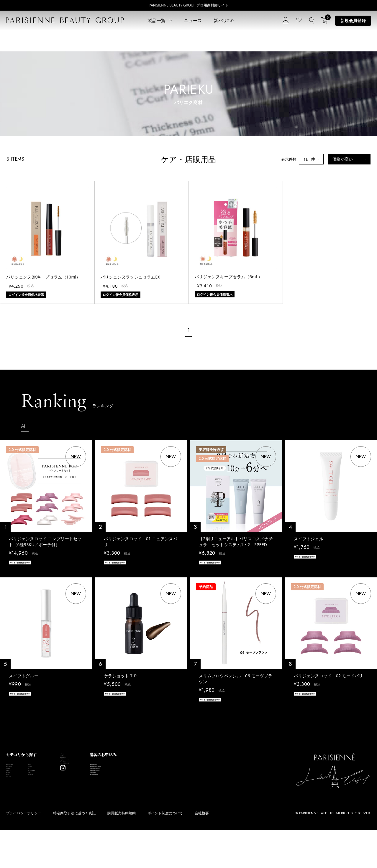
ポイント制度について (165, 851)
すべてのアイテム (21, 771)
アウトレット (63, 816)
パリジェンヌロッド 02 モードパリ (328, 678)
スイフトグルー (24, 678)
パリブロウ (15, 789)
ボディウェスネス (67, 798)
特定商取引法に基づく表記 (74, 851)
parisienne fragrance (183, 816)
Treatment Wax (178, 807)
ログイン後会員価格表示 (29, 563)
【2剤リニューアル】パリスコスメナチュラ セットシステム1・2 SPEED (236, 542)
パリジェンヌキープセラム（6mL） (228, 277)
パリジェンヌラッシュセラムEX (130, 277)
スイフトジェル (309, 539)
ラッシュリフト (19, 780)
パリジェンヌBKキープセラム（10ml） (43, 277)
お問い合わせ (117, 795)
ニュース (193, 20)
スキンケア (61, 780)
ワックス (14, 816)
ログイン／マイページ (125, 787)
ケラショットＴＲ (121, 678)
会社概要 (202, 851)
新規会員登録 (353, 20)
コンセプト (115, 769)
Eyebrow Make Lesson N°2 (188, 798)
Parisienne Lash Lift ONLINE (189, 780)
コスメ (57, 789)
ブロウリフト (17, 798)
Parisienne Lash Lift (182, 771)
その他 (57, 807)
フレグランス (17, 825)
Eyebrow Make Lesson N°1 (188, 789)
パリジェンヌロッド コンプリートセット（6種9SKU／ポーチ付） (45, 542)
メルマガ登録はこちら (125, 804)
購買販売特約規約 (122, 851)
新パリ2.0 (224, 20)
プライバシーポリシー (24, 851)
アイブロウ (15, 807)
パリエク (59, 771)
